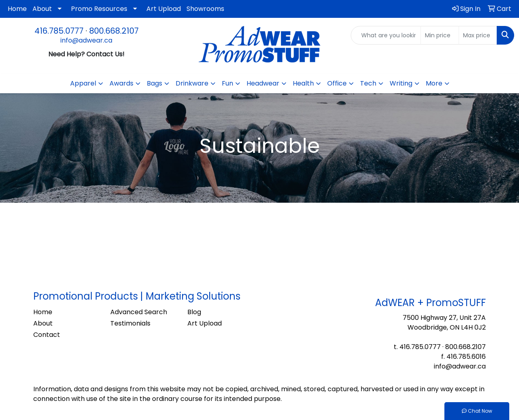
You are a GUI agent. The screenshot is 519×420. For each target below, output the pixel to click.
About (42, 9)
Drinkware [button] (192, 83)
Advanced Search (139, 312)
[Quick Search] (386, 35)
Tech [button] (368, 83)
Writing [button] (401, 83)
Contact (47, 335)
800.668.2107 (114, 31)
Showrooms (205, 9)
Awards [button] (121, 83)
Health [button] (303, 83)
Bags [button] (154, 83)
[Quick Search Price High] (478, 35)
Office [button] (337, 83)
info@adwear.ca (86, 40)
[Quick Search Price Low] (440, 35)
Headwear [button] (263, 83)
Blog (194, 312)
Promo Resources (99, 9)
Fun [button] (227, 83)
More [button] (434, 83)
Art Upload (164, 9)
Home (17, 9)
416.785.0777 (59, 31)
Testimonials (130, 323)
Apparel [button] (83, 83)
